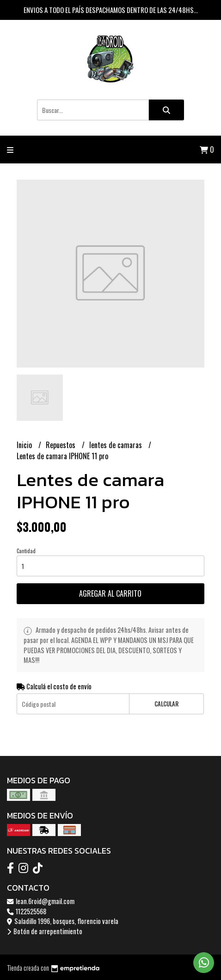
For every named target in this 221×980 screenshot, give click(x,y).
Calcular (166, 704)
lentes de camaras (117, 445)
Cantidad (26, 551)
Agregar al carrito (110, 593)
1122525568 (27, 911)
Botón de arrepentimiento (45, 931)
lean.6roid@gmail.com (41, 901)
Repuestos (61, 445)
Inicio (25, 445)
